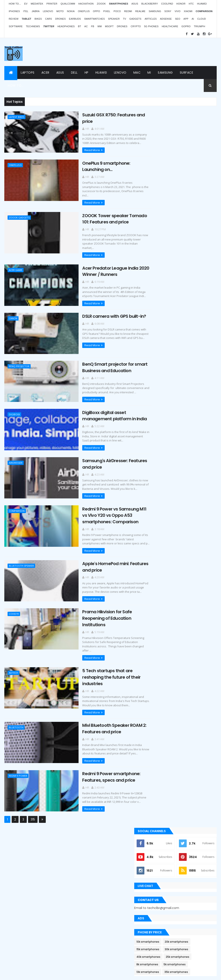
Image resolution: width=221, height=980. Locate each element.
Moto (60, 11)
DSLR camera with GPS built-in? (105, 310)
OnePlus (84, 11)
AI (193, 19)
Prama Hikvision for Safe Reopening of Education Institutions (98, 609)
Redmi (128, 11)
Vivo (178, 11)
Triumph (199, 26)
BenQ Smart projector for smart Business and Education (106, 361)
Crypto (136, 26)
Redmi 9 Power (18, 766)
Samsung (155, 11)
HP (87, 73)
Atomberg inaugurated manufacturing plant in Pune (189, 893)
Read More (83, 150)
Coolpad (167, 4)
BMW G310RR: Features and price (192, 917)
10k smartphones (164, 298)
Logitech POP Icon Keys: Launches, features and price (189, 941)
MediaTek (37, 4)
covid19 (14, 605)
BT (80, 26)
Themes (33, 974)
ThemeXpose (17, 974)
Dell (74, 73)
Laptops (28, 73)
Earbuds (75, 19)
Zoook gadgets (19, 217)
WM (99, 26)
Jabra (36, 11)
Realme (140, 11)
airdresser (16, 456)
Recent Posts (167, 521)
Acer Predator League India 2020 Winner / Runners (107, 265)
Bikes (38, 19)
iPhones (14, 11)
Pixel (107, 11)
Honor (181, 4)
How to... (15, 4)
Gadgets (135, 19)
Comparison (17, 503)
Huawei (202, 4)
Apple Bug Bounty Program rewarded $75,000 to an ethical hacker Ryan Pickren (180, 445)
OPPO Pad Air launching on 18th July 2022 (191, 867)
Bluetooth (16, 718)
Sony (168, 11)
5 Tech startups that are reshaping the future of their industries (103, 668)
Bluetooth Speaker (21, 558)
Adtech (13, 664)
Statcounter (86, 913)
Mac (137, 73)
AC (86, 26)
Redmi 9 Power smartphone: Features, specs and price (102, 767)
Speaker (114, 19)
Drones (61, 19)
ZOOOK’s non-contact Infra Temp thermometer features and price (189, 842)
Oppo (97, 11)
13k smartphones (164, 328)
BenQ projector (19, 360)
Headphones (66, 26)
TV (125, 19)
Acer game (16, 265)
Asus (135, 4)
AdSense (166, 19)
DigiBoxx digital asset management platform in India (106, 409)
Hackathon (86, 4)
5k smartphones (191, 320)
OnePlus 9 (15, 165)
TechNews (33, 26)
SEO (178, 19)
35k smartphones (193, 328)
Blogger (119, 925)
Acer (45, 73)
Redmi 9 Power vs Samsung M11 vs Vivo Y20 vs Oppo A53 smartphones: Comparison (105, 508)
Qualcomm (68, 4)
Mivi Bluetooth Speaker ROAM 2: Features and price (105, 719)
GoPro (186, 26)
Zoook (101, 4)
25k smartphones (194, 313)
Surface (187, 73)
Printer (52, 4)
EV (26, 4)
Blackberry (150, 4)
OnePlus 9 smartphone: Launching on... (97, 165)
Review (13, 19)
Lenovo (48, 11)
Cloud (202, 19)
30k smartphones (193, 305)
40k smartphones (165, 313)
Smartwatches (95, 19)
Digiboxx (14, 408)
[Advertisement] (138, 52)
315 (33, 809)
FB (93, 26)
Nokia (71, 11)
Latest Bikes (17, 117)
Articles (151, 19)
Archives (200, 521)
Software (16, 26)
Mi (149, 73)
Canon (13, 312)
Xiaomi (188, 11)
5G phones (151, 26)
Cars (49, 19)
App (186, 19)
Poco (117, 11)
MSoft (109, 26)
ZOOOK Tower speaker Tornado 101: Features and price (106, 217)
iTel (26, 11)
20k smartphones (193, 298)
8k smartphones (164, 320)
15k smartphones (164, 305)
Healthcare (170, 26)
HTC (191, 4)
